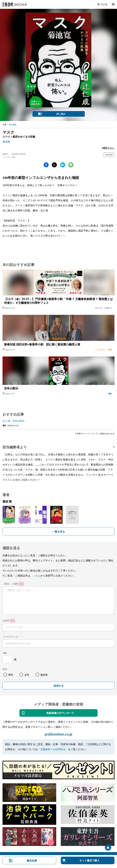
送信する (59, 686)
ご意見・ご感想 (10, 584)
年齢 (5, 653)
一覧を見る (59, 531)
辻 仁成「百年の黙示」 (15, 421)
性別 (5, 669)
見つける (102, 4)
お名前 (6, 620)
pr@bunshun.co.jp (58, 734)
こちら (37, 575)
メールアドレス (10, 637)
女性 (27, 675)
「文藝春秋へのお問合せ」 (53, 749)
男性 (11, 675)
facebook (46, 165)
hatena (63, 165)
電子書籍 (13, 125)
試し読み (61, 114)
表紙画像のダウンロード (60, 713)
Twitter (54, 165)
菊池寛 (6, 142)
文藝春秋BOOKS (14, 4)
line (71, 165)
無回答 (44, 675)
